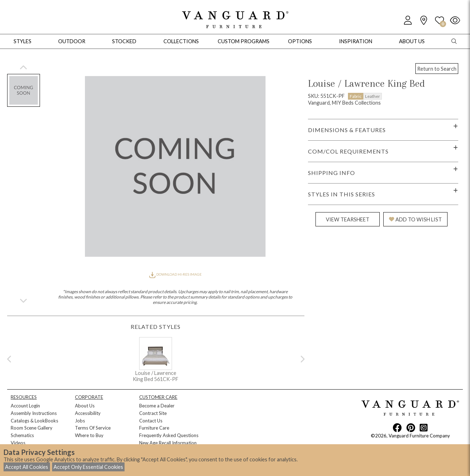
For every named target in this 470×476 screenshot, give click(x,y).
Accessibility (88, 413)
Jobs (80, 421)
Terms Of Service (93, 428)
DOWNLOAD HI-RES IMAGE (175, 274)
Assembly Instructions (34, 413)
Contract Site (153, 413)
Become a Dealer (157, 406)
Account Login (25, 406)
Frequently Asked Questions (169, 435)
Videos (18, 443)
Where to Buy (89, 435)
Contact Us (151, 421)
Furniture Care (154, 428)
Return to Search (437, 69)
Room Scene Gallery (32, 428)
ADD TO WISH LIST (415, 219)
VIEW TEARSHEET (348, 219)
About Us (85, 406)
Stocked (124, 41)
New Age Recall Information (168, 443)
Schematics (22, 435)
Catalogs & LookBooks (34, 421)
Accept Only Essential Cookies (88, 467)
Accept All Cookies (27, 467)
